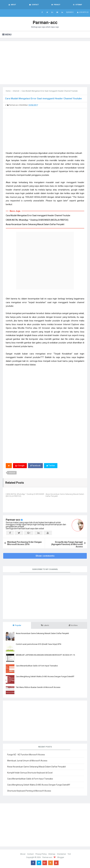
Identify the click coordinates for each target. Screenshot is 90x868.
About (23, 854)
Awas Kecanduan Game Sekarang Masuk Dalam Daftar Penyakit (35, 224)
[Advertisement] (45, 63)
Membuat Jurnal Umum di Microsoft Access (27, 761)
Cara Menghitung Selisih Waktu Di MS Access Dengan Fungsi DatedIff (45, 676)
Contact (30, 854)
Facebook (35, 466)
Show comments (45, 556)
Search (70, 12)
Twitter (51, 466)
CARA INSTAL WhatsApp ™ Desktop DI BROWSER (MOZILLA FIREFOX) (37, 220)
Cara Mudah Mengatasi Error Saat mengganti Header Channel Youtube (38, 215)
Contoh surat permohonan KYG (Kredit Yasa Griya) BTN (39, 644)
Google (20, 466)
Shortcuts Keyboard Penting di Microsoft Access (29, 791)
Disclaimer (62, 854)
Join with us (83, 12)
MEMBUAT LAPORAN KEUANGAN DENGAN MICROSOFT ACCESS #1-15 (45, 655)
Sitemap (52, 854)
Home (8, 91)
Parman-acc (13, 520)
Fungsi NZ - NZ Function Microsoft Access (26, 755)
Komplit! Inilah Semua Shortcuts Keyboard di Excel (30, 773)
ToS (69, 854)
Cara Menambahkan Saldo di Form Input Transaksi (37, 666)
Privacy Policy (41, 854)
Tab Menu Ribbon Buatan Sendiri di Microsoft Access (38, 687)
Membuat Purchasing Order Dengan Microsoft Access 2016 (24, 543)
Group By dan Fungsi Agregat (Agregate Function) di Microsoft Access (67, 544)
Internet (16, 91)
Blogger (61, 857)
